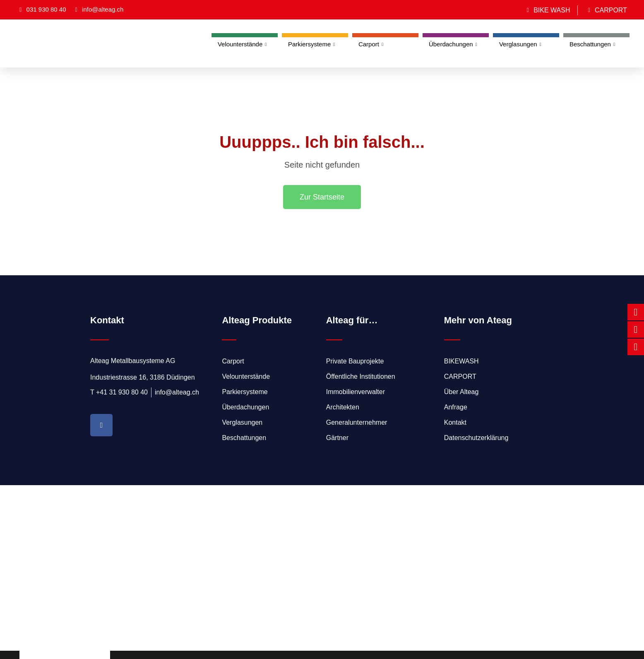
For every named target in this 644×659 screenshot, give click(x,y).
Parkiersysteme (311, 44)
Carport (371, 44)
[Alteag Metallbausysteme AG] (322, 568)
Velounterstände (242, 44)
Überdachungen (453, 44)
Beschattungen (592, 44)
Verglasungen (520, 44)
